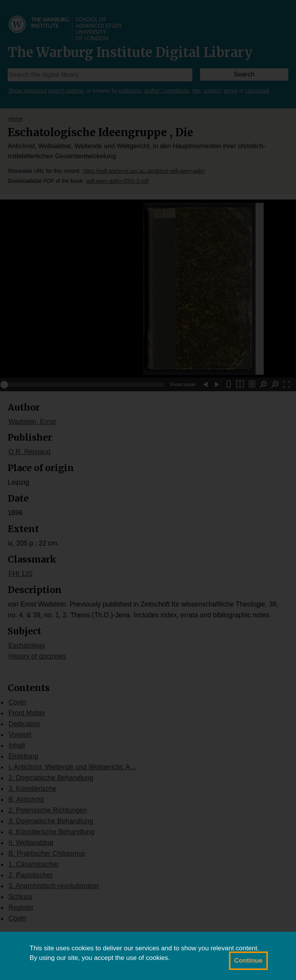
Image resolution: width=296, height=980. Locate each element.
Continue (249, 961)
